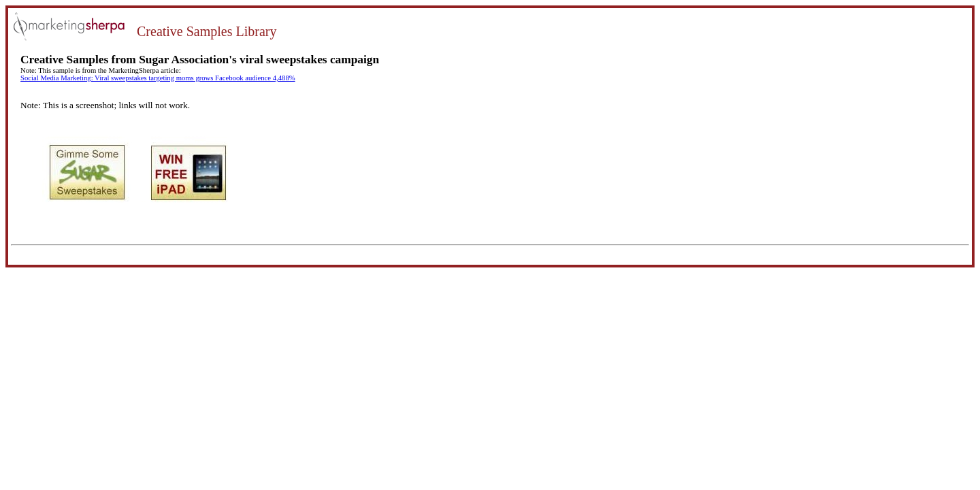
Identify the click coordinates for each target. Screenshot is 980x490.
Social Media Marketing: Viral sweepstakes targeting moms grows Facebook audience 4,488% (158, 78)
